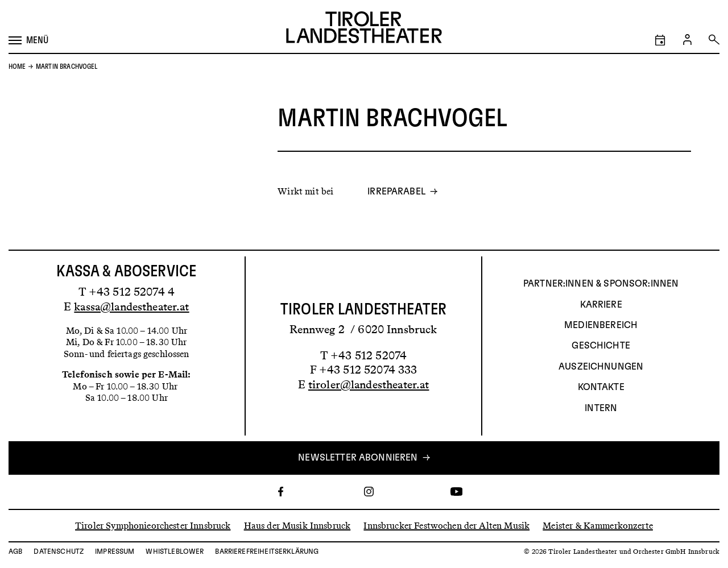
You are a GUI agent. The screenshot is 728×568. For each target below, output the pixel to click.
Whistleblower (175, 552)
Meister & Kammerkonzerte (598, 525)
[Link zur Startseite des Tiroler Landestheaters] (364, 29)
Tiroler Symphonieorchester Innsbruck (153, 525)
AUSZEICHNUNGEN (601, 367)
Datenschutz (59, 552)
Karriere (601, 305)
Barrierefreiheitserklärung (267, 552)
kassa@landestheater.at (131, 306)
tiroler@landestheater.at (369, 384)
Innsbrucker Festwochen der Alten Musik (446, 525)
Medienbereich (601, 325)
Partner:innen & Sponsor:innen (601, 284)
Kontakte (601, 387)
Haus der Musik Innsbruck (297, 525)
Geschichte (601, 346)
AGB (15, 552)
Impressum (115, 552)
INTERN (601, 408)
